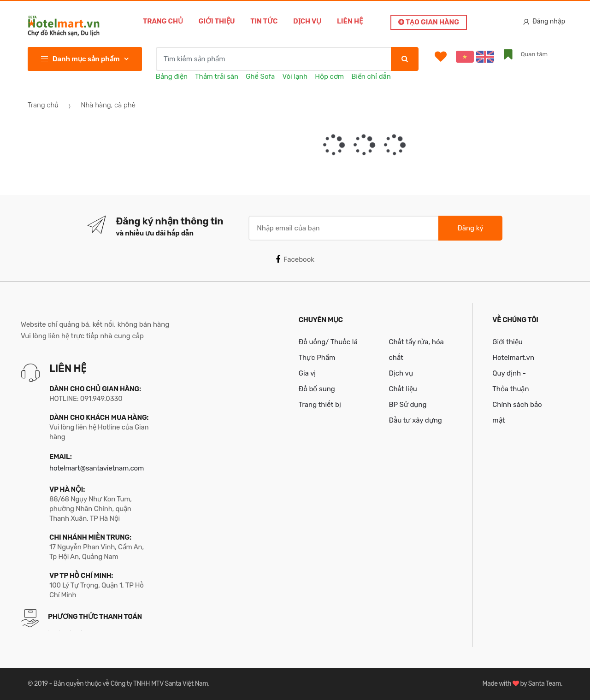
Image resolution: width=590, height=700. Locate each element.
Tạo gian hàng (429, 22)
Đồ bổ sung (317, 389)
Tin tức (264, 21)
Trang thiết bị (320, 405)
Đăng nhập (544, 21)
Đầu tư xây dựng (415, 420)
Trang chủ (163, 21)
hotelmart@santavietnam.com (97, 468)
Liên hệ (350, 21)
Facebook (295, 259)
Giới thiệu (217, 21)
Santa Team (545, 684)
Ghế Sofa (260, 76)
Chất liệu (403, 389)
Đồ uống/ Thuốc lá (328, 342)
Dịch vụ (307, 21)
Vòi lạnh (295, 76)
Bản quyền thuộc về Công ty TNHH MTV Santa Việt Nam (131, 684)
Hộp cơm (329, 76)
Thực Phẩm (317, 358)
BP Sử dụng (407, 405)
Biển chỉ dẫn (371, 76)
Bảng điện (172, 76)
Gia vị (307, 373)
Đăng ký (470, 228)
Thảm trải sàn (217, 76)
